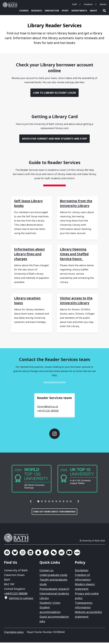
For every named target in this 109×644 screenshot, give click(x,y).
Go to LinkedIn (30, 554)
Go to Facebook (7, 554)
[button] (31, 503)
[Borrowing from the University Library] (77, 204)
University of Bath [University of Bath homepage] (11, 5)
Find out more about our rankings (54, 513)
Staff (74, 4)
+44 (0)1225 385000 (48, 412)
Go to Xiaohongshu (77, 554)
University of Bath (18, 539)
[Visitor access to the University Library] (77, 301)
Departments (79, 11)
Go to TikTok (46, 554)
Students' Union (50, 604)
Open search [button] (104, 11)
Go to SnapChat (38, 554)
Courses (24, 11)
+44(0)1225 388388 (16, 595)
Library (44, 600)
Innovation (52, 11)
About (94, 11)
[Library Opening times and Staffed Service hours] (77, 254)
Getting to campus (21, 600)
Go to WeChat (54, 554)
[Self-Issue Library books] (32, 204)
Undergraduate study (53, 576)
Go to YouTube (69, 554)
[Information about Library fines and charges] (32, 254)
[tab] (38, 503)
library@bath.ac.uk (48, 408)
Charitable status (14, 634)
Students (88, 4)
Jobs (42, 623)
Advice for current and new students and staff (55, 140)
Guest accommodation (54, 618)
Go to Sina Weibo (62, 554)
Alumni (103, 4)
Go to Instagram (54, 435)
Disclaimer (82, 572)
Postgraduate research (54, 590)
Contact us (46, 572)
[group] (32, 480)
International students (54, 595)
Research (37, 11)
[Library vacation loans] (32, 301)
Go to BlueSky (15, 554)
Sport (65, 11)
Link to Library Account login (54, 94)
